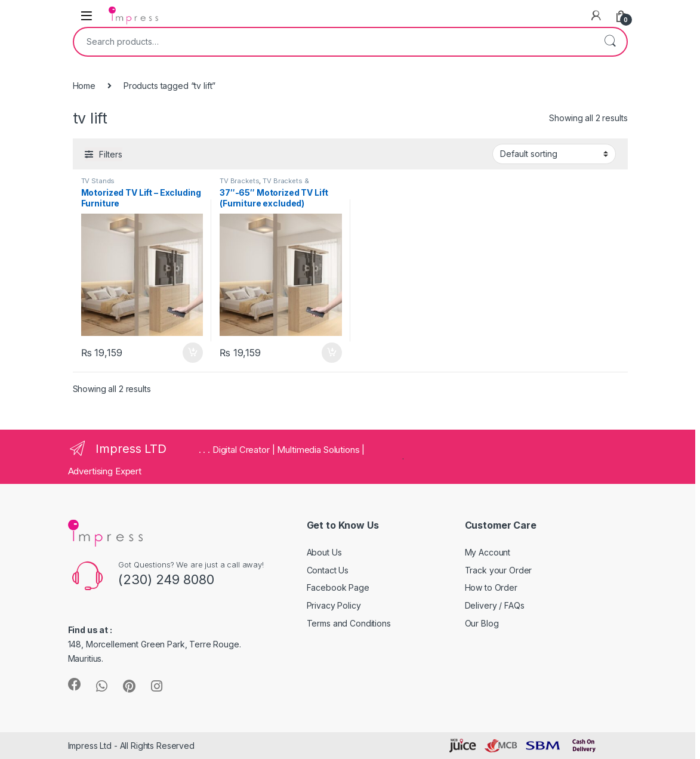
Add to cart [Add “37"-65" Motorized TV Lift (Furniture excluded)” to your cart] (332, 353)
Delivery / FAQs (495, 605)
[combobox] (334, 42)
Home (84, 86)
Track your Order (499, 570)
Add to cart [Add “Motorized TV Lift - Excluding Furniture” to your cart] (193, 353)
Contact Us (328, 570)
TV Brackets (239, 181)
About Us (324, 552)
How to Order (491, 587)
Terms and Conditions (349, 623)
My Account (488, 552)
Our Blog (482, 623)
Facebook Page (338, 587)
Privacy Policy (334, 605)
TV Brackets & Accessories (264, 184)
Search (610, 42)
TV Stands (98, 181)
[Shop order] (554, 154)
